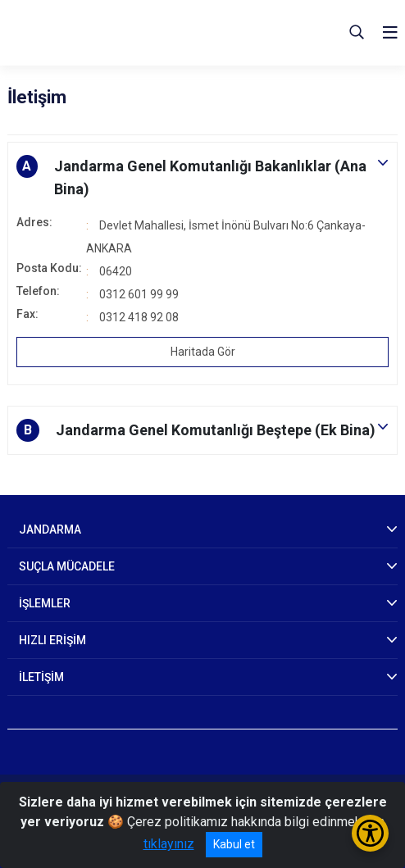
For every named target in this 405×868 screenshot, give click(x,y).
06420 (116, 271)
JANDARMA (50, 529)
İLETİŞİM (41, 677)
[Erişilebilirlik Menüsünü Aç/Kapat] (370, 833)
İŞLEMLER (45, 603)
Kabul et (234, 844)
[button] (202, 178)
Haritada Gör (203, 352)
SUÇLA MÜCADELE (67, 566)
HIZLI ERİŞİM (52, 640)
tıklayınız (169, 844)
